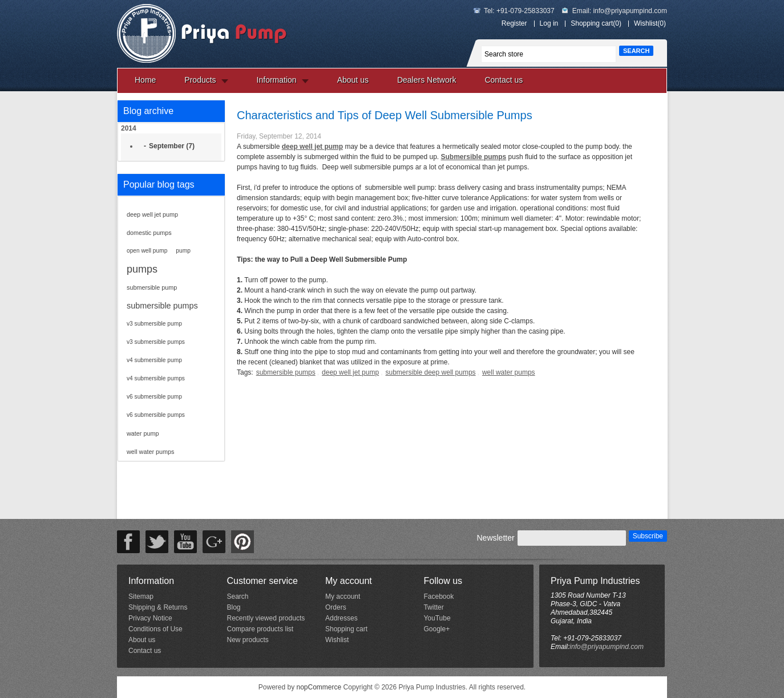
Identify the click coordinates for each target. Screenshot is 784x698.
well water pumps (150, 452)
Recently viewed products (266, 618)
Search (237, 596)
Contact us (504, 80)
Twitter (433, 607)
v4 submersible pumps (156, 378)
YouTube (437, 618)
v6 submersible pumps (156, 415)
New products (247, 640)
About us (353, 80)
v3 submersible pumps (156, 342)
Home (145, 80)
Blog (233, 607)
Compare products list (260, 629)
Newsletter (495, 538)
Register (514, 23)
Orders (336, 607)
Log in (549, 23)
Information (277, 80)
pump (183, 251)
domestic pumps (149, 233)
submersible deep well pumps (430, 372)
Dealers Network (427, 80)
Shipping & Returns (158, 607)
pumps (142, 269)
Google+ (437, 629)
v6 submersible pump (154, 397)
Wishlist (337, 640)
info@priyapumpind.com (630, 11)
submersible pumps (162, 306)
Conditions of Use (155, 629)
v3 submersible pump (154, 324)
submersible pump (152, 287)
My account (343, 596)
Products (200, 80)
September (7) (172, 146)
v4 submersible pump (154, 360)
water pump (143, 433)
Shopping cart (346, 629)
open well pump (147, 251)
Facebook (439, 596)
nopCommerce (319, 687)
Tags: (245, 372)
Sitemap (141, 596)
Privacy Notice (150, 618)
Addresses (342, 618)
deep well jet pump (152, 214)
